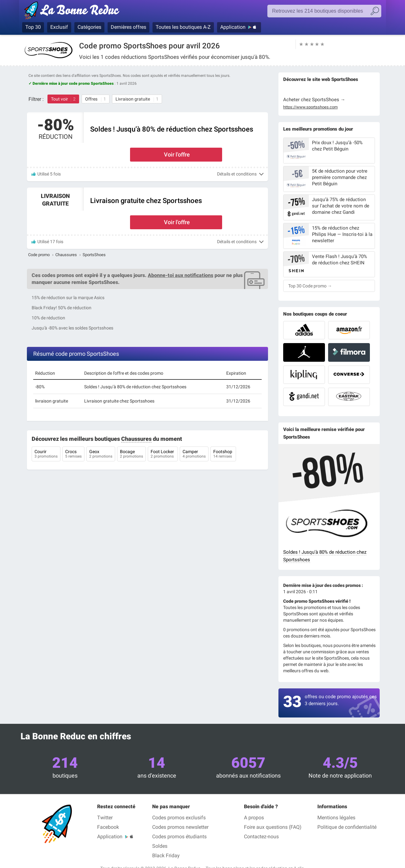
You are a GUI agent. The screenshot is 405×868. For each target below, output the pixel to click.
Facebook (108, 827)
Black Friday (166, 856)
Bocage (131, 454)
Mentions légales (336, 818)
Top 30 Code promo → (310, 286)
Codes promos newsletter (180, 827)
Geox (101, 454)
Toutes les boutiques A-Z (183, 27)
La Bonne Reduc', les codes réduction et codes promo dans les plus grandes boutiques (74, 12)
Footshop (223, 454)
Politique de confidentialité (347, 827)
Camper (194, 454)
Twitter (105, 818)
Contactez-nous (261, 837)
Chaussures (66, 255)
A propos (254, 818)
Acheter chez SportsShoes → (314, 100)
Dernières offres (128, 27)
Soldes (160, 846)
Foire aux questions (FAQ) (273, 827)
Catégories (89, 27)
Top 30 (33, 27)
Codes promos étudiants (179, 837)
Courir (46, 454)
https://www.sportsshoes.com (310, 107)
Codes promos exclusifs (179, 818)
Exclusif (59, 27)
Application (233, 27)
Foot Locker (163, 454)
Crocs (73, 454)
